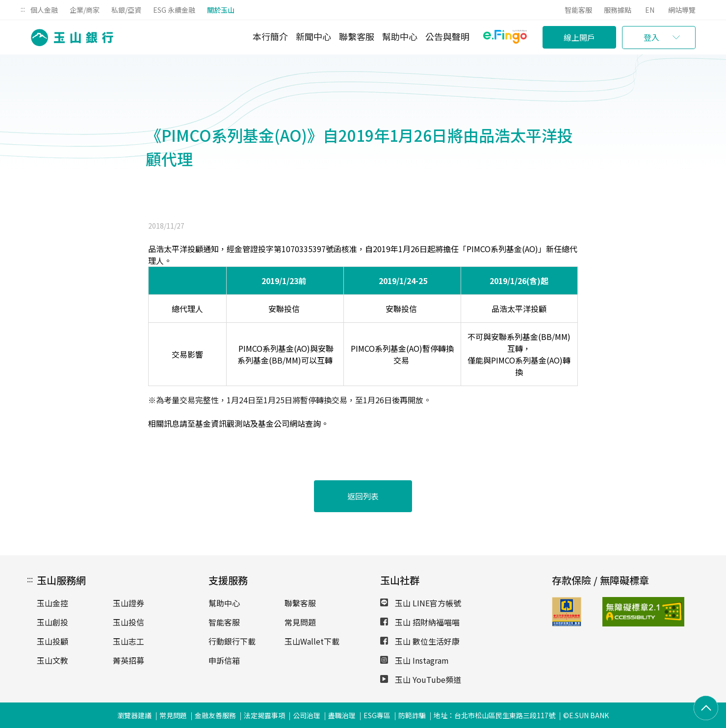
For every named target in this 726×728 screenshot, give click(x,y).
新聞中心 (313, 36)
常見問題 (300, 622)
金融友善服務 (215, 715)
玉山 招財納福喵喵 (420, 622)
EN (650, 10)
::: (23, 9)
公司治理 (307, 715)
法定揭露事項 (264, 715)
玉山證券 (129, 603)
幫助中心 (400, 36)
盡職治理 (342, 715)
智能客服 (578, 10)
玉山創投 (52, 622)
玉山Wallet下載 (312, 641)
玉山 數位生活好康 (420, 641)
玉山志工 (129, 641)
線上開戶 (579, 37)
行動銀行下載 (232, 641)
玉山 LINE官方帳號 (421, 603)
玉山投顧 (52, 641)
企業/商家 (85, 10)
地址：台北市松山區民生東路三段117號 (494, 715)
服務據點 (618, 10)
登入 (651, 37)
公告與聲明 (447, 36)
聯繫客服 (357, 36)
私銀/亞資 (126, 10)
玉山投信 (129, 622)
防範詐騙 (412, 715)
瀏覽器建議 (134, 715)
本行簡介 (270, 36)
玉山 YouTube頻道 (421, 679)
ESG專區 (377, 715)
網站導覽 (682, 10)
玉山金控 (52, 603)
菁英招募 (129, 660)
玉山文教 (52, 660)
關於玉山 (221, 10)
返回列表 (363, 496)
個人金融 (44, 10)
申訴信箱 (224, 660)
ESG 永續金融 (174, 10)
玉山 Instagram (415, 660)
